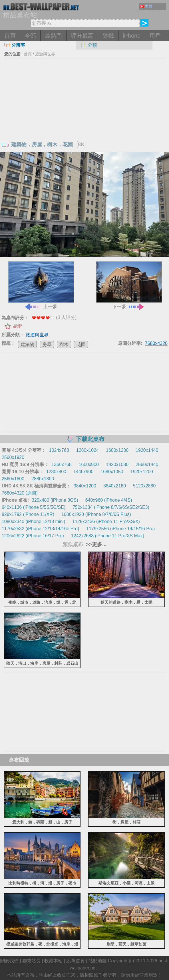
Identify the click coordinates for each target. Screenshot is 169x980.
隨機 (108, 36)
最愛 (17, 326)
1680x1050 (112, 472)
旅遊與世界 (45, 54)
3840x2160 (115, 486)
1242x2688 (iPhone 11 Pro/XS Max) (108, 536)
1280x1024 (87, 450)
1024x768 (59, 450)
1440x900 (83, 472)
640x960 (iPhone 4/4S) (109, 500)
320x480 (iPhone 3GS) (55, 500)
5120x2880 (144, 486)
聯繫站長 (31, 961)
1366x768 (61, 464)
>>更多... (95, 544)
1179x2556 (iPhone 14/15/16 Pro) (120, 529)
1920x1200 (142, 472)
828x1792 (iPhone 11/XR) (28, 514)
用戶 (155, 36)
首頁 (10, 36)
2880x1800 (43, 479)
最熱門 (53, 36)
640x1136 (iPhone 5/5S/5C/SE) (34, 507)
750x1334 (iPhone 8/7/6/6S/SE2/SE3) (111, 507)
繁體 (146, 6)
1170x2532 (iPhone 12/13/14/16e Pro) (40, 529)
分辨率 (15, 45)
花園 (81, 344)
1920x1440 (147, 450)
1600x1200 (117, 450)
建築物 (27, 344)
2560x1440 (147, 464)
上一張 (41, 285)
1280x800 (56, 472)
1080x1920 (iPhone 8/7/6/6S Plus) (96, 514)
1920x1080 (117, 464)
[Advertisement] (84, 101)
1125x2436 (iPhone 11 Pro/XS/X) (106, 521)
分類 (89, 45)
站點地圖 (98, 961)
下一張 (129, 285)
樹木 (64, 344)
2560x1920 (13, 457)
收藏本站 (53, 961)
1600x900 (89, 464)
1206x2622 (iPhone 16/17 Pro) (33, 536)
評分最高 (82, 36)
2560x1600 (13, 479)
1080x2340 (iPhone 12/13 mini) (33, 521)
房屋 (47, 344)
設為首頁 (76, 961)
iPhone (132, 36)
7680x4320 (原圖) (20, 493)
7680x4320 (156, 343)
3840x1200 (85, 486)
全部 (30, 36)
